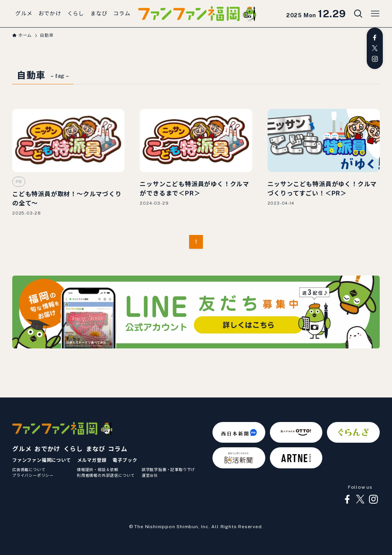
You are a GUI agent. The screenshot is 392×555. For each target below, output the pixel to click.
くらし (73, 449)
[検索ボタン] (358, 14)
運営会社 (150, 475)
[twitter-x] (375, 48)
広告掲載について (29, 470)
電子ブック (125, 460)
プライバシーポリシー (33, 475)
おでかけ (47, 449)
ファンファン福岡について (42, 460)
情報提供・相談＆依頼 (98, 470)
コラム (118, 449)
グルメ (22, 449)
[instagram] (375, 59)
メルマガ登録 (92, 460)
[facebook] (375, 38)
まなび (95, 449)
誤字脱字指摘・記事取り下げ (168, 470)
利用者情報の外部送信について (106, 475)
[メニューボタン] (375, 14)
